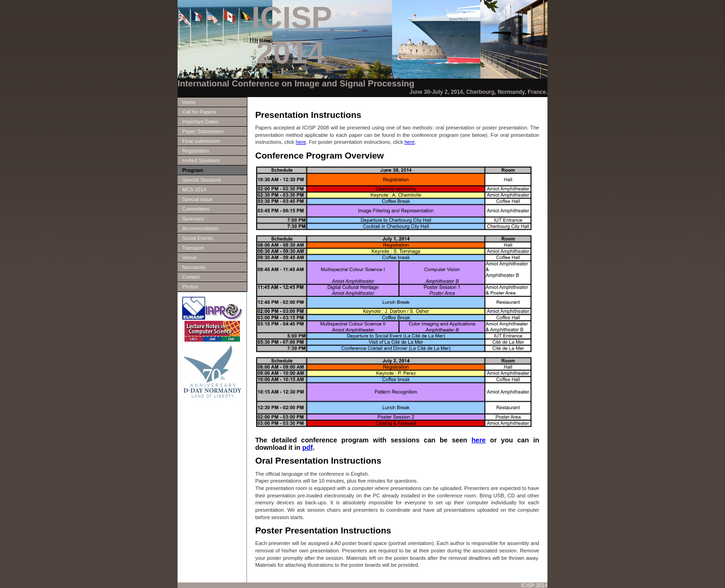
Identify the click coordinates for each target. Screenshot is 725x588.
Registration (196, 151)
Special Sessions (202, 180)
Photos (190, 287)
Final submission (201, 141)
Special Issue (197, 199)
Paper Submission (203, 131)
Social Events (198, 238)
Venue (189, 257)
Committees (196, 209)
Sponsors (193, 219)
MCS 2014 (194, 190)
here (301, 142)
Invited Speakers (201, 160)
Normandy (194, 267)
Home (189, 102)
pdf (308, 447)
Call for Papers (199, 112)
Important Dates (200, 122)
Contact (191, 277)
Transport (193, 248)
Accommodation (200, 228)
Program (193, 170)
